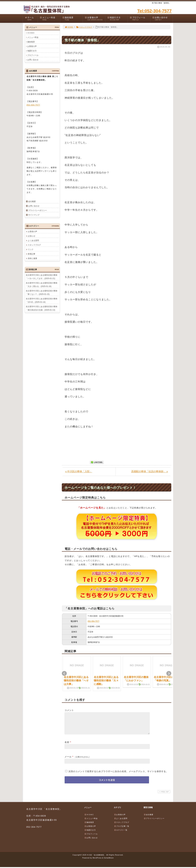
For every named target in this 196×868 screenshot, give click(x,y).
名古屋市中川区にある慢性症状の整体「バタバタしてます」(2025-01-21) (42, 277)
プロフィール (140, 18)
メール (68, 760)
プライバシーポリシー (38, 210)
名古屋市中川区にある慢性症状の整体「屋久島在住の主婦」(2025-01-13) (42, 308)
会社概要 (32, 201)
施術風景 (73, 18)
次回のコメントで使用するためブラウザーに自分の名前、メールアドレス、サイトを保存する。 (118, 775)
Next (169, 673)
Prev (64, 673)
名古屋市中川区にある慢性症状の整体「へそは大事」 (76, 681)
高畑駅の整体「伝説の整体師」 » (150, 471)
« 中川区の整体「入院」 (79, 471)
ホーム (31, 18)
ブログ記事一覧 (122, 830)
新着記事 (32, 254)
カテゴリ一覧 (121, 834)
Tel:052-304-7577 (154, 11)
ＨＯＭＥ (31, 33)
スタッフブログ (84, 27)
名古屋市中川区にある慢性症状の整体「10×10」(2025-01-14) (42, 300)
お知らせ (32, 236)
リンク (31, 249)
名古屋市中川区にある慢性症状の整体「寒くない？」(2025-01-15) (42, 292)
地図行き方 (118, 18)
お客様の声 (95, 18)
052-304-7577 (93, 621)
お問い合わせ (163, 18)
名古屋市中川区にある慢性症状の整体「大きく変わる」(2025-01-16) (42, 285)
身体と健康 (32, 258)
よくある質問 (33, 240)
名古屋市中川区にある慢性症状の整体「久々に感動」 (106, 681)
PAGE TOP (164, 795)
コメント (69, 710)
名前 (67, 746)
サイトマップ (34, 215)
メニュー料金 (50, 18)
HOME (69, 27)
